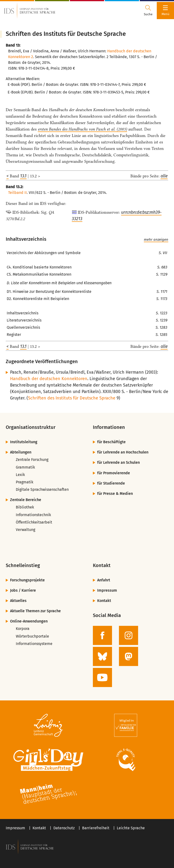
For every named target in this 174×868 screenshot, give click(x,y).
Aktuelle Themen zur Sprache (35, 611)
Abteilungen (21, 452)
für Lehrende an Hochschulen (123, 452)
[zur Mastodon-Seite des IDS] (129, 656)
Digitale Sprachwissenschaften (42, 489)
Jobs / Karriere (23, 590)
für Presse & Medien (115, 494)
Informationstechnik (33, 515)
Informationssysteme (34, 644)
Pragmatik (25, 482)
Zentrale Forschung (32, 460)
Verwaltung (25, 530)
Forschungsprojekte (27, 580)
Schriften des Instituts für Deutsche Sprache (72, 398)
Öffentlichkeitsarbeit (34, 522)
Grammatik (25, 467)
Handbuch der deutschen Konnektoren (49, 379)
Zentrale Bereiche (26, 500)
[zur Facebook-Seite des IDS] (102, 635)
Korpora (23, 629)
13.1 (23, 176)
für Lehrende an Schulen (118, 462)
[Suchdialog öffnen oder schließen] (148, 11)
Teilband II (17, 193)
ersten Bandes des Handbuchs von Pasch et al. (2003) (82, 129)
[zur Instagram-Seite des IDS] (129, 635)
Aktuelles (18, 601)
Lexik (20, 475)
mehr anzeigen (156, 240)
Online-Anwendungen (29, 621)
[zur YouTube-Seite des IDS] (102, 677)
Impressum (107, 590)
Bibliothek (25, 507)
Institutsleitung (24, 442)
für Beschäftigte (111, 442)
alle (164, 176)
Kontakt (104, 601)
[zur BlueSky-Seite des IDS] (102, 656)
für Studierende (111, 483)
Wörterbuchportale (32, 636)
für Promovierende (114, 473)
